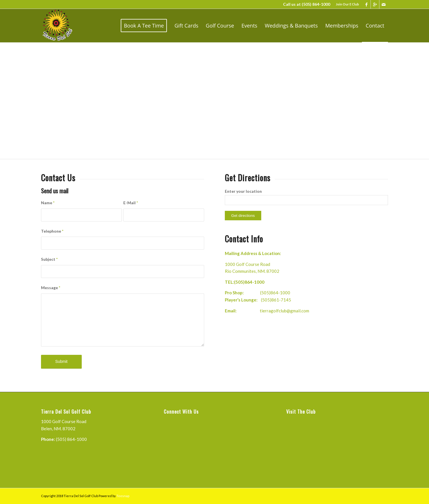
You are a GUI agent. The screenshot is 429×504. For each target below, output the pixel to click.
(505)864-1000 (249, 282)
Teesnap (123, 496)
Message (51, 288)
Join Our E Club (347, 4)
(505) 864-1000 (316, 4)
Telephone (52, 231)
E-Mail (131, 203)
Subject (49, 259)
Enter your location (243, 191)
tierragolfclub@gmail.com (284, 311)
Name (48, 203)
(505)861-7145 (276, 300)
